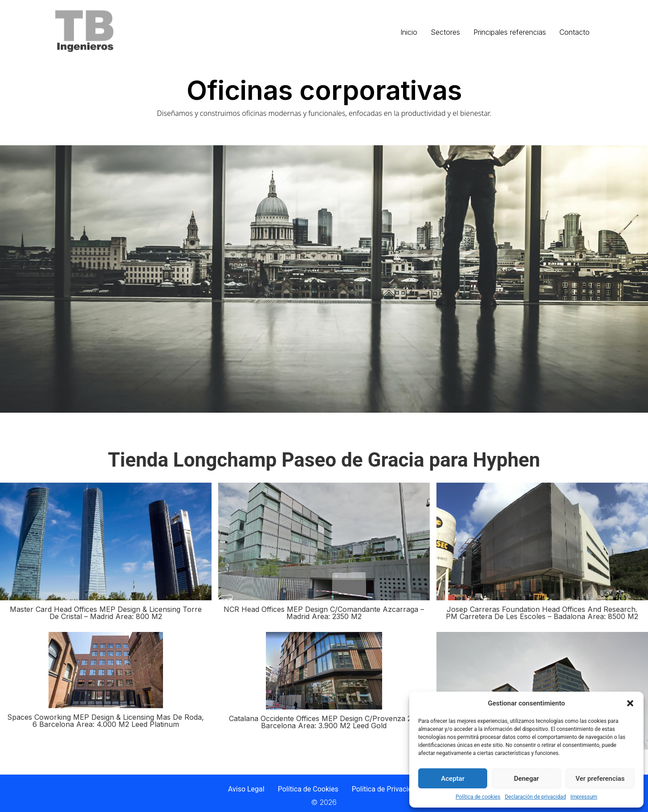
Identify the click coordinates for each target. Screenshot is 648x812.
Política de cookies (478, 797)
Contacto (575, 32)
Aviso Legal (246, 789)
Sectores (445, 32)
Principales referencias (510, 32)
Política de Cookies (308, 789)
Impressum (584, 797)
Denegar (526, 779)
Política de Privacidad (386, 789)
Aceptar (453, 779)
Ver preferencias (600, 779)
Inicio (409, 32)
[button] (630, 703)
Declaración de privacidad (535, 797)
